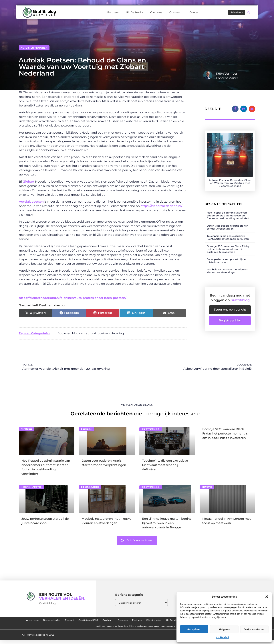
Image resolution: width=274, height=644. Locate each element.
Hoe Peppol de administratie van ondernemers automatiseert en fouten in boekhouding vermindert (228, 211)
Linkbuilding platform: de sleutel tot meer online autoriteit (83, 629)
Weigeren (224, 629)
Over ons (156, 12)
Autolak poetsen (31, 202)
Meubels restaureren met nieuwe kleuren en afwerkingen (227, 267)
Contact (195, 12)
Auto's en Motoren (34, 48)
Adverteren (44, 621)
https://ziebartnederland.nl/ (161, 206)
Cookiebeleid (223, 637)
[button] (267, 597)
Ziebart (29, 182)
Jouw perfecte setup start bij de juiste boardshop (226, 257)
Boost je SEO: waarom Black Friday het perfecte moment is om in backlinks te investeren (228, 245)
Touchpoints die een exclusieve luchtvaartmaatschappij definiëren (228, 233)
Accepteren (194, 629)
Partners (113, 12)
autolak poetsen (98, 333)
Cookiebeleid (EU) (117, 621)
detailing (117, 333)
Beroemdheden (70, 621)
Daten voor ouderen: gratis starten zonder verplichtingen (228, 223)
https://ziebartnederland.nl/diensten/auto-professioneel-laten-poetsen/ (73, 298)
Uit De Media (134, 12)
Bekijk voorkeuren (254, 629)
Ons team (176, 12)
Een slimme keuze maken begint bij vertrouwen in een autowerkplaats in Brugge (167, 523)
